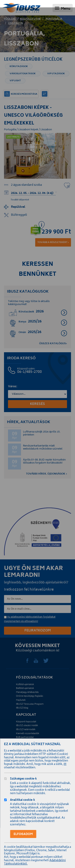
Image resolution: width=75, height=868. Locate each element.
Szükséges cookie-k (23, 779)
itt (65, 764)
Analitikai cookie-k (22, 800)
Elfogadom (23, 834)
